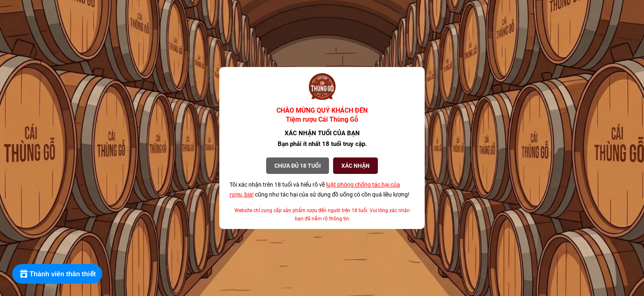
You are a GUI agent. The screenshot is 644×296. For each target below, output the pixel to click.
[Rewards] (57, 274)
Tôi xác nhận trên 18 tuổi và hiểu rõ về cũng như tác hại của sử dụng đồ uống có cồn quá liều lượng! (320, 190)
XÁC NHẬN (355, 166)
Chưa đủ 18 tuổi (298, 166)
